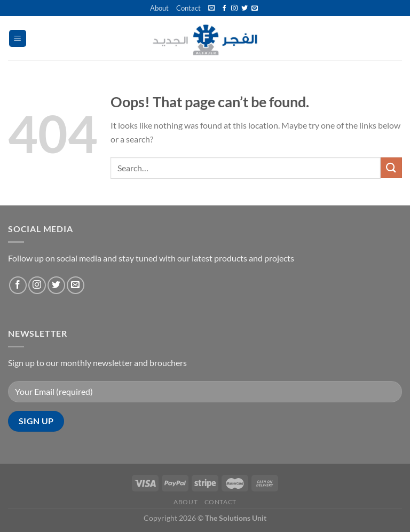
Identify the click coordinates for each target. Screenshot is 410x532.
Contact (188, 8)
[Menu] (18, 39)
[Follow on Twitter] (245, 9)
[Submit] (391, 168)
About (159, 8)
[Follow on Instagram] (234, 9)
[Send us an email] (255, 9)
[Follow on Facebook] (224, 9)
